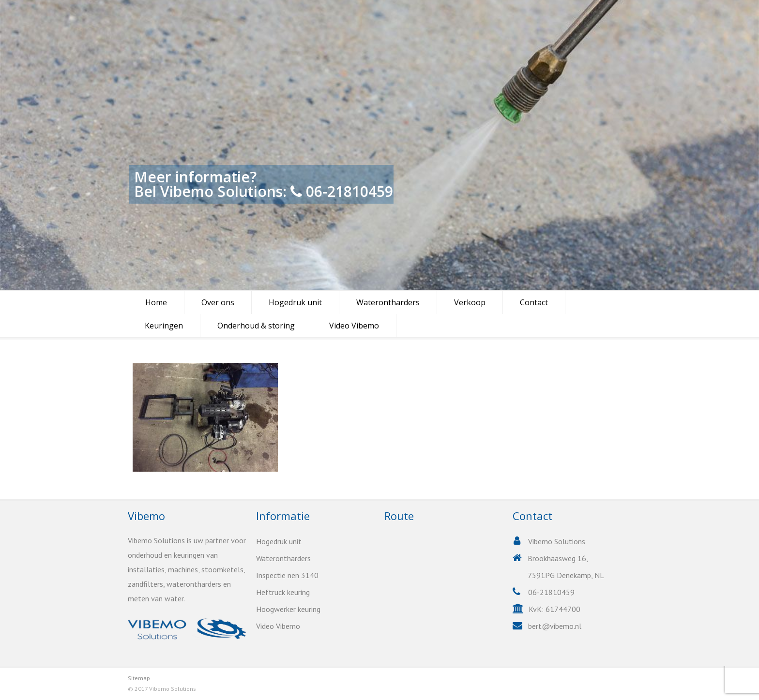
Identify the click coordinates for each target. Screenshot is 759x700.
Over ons (218, 302)
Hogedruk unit (295, 302)
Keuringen (164, 326)
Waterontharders (388, 302)
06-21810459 (349, 191)
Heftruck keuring (283, 592)
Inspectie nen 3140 (287, 575)
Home (156, 302)
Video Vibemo (354, 326)
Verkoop (470, 302)
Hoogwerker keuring (288, 609)
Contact (534, 302)
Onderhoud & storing (256, 326)
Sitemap (139, 678)
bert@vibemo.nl (555, 626)
